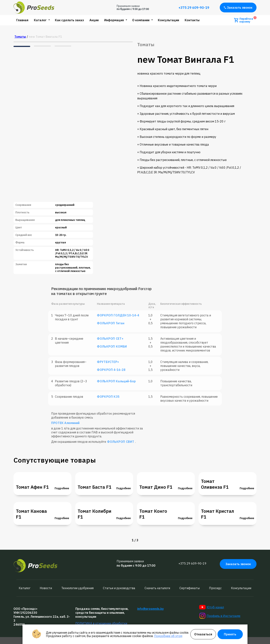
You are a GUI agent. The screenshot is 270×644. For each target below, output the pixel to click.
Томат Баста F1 (94, 487)
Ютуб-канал (211, 607)
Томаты (20, 37)
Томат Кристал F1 (217, 514)
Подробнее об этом (168, 636)
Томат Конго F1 (153, 514)
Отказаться (203, 634)
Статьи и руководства (119, 588)
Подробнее (62, 488)
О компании (141, 20)
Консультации (168, 20)
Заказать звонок (238, 8)
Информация (114, 20)
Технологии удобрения (77, 588)
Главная (22, 20)
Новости (46, 588)
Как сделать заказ (69, 20)
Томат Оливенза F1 (215, 484)
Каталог (40, 20)
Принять (230, 634)
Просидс (215, 588)
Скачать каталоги (157, 588)
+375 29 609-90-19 (194, 8)
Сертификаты (190, 588)
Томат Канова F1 (31, 514)
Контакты (192, 20)
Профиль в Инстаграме (220, 616)
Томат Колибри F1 (94, 514)
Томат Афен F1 (32, 487)
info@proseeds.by (150, 609)
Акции (94, 20)
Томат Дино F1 (156, 487)
